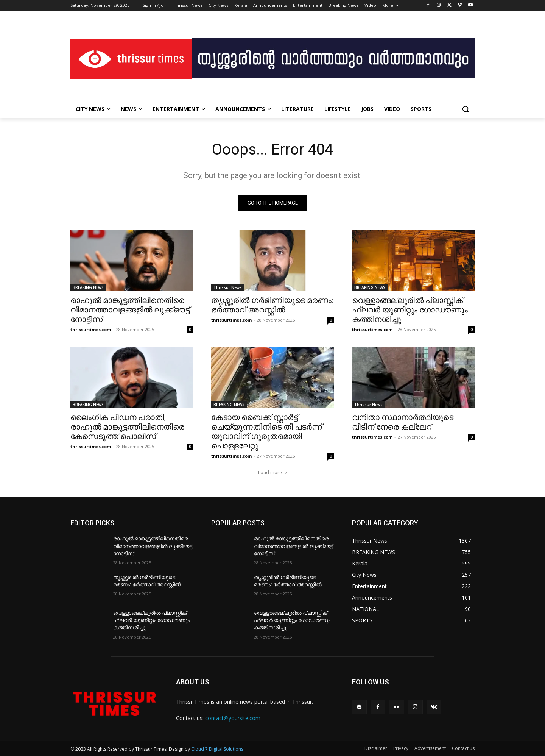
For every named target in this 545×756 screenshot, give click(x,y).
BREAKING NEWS (88, 287)
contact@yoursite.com (233, 718)
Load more (273, 472)
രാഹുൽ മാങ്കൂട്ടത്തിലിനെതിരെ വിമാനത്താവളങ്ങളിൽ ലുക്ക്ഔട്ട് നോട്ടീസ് (130, 310)
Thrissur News (228, 287)
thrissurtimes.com (91, 329)
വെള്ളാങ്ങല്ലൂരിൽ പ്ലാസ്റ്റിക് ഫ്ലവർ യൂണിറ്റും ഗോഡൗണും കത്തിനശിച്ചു (410, 310)
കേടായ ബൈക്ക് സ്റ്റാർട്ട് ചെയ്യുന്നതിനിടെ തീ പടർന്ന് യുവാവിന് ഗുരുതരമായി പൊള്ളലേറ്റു (267, 432)
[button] (466, 109)
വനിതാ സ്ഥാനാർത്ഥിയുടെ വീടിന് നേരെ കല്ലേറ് (403, 422)
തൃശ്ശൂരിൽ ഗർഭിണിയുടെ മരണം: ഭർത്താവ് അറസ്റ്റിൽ (272, 305)
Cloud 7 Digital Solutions (217, 749)
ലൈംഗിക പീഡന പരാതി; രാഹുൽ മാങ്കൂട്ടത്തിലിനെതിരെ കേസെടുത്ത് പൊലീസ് (127, 427)
